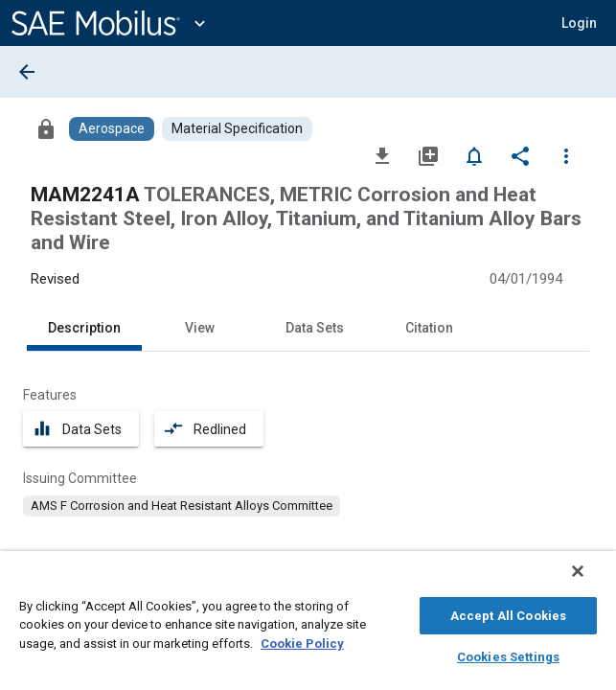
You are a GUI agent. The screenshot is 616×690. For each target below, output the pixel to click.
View (200, 328)
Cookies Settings (508, 654)
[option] (182, 506)
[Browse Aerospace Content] (112, 129)
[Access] (46, 128)
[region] (308, 625)
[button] (579, 23)
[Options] (566, 155)
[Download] (382, 155)
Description (84, 328)
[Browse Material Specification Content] (237, 129)
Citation (429, 328)
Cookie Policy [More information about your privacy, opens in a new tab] (302, 641)
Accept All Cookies (508, 613)
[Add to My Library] (428, 155)
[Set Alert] (474, 155)
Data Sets (315, 328)
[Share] (520, 155)
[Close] (591, 581)
